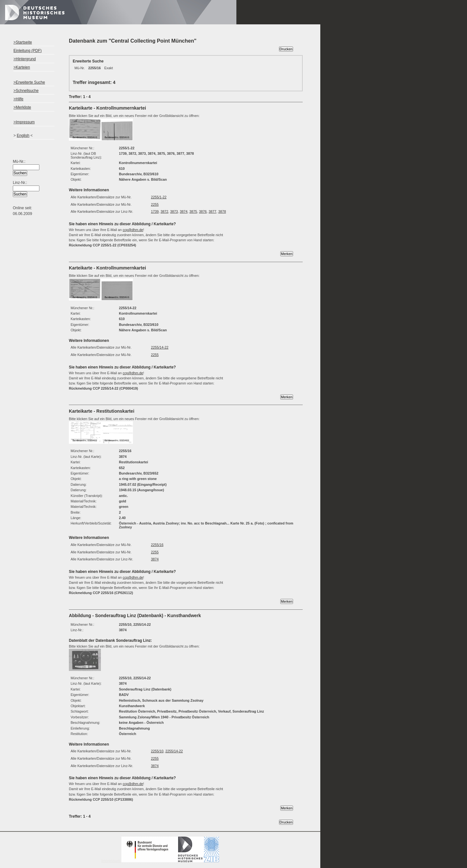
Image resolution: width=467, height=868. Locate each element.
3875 (193, 211)
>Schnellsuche (26, 91)
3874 (184, 211)
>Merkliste (22, 107)
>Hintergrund (25, 59)
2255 (155, 204)
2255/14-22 (160, 347)
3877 (212, 211)
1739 (155, 211)
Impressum (160, 861)
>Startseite (23, 42)
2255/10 (157, 751)
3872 (164, 211)
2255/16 (157, 545)
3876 (203, 211)
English (23, 136)
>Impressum (24, 122)
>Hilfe (18, 99)
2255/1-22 (159, 197)
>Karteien (22, 67)
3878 (222, 211)
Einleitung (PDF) (28, 51)
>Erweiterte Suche (29, 82)
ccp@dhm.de (133, 230)
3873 (174, 211)
